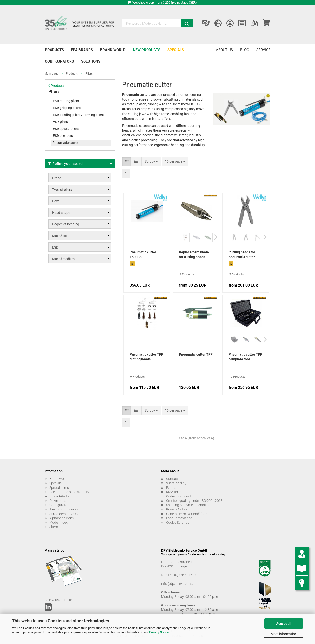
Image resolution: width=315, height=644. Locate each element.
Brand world (113, 50)
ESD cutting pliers (66, 101)
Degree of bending (66, 224)
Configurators (59, 61)
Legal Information (179, 518)
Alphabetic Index (62, 518)
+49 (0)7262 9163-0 (183, 575)
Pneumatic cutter (65, 143)
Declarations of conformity (69, 492)
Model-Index (58, 523)
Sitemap (55, 527)
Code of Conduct (179, 496)
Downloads (58, 501)
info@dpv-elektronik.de (178, 584)
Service (264, 50)
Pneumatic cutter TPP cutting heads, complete (147, 357)
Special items (59, 488)
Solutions (91, 61)
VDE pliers (60, 122)
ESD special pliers (66, 129)
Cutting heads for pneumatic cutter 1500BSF (242, 255)
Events (171, 488)
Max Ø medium (63, 259)
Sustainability (176, 483)
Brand (57, 178)
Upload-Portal (60, 496)
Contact (172, 479)
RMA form (174, 492)
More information (284, 634)
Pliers (54, 91)
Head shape (61, 213)
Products (54, 50)
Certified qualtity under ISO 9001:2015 (194, 501)
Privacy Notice (159, 632)
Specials (176, 50)
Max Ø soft (60, 236)
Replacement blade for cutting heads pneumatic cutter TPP (196, 255)
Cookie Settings (178, 523)
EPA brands (82, 50)
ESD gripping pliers (67, 108)
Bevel (56, 201)
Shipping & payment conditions (189, 505)
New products (147, 50)
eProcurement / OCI (64, 514)
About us (224, 50)
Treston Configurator (65, 509)
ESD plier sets (63, 136)
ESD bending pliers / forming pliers (78, 115)
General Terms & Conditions (187, 514)
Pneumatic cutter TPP (196, 354)
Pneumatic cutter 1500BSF (143, 255)
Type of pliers (62, 190)
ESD (55, 247)
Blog (245, 50)
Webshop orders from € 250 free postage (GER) (165, 3)
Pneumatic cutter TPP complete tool (245, 357)
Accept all (284, 624)
